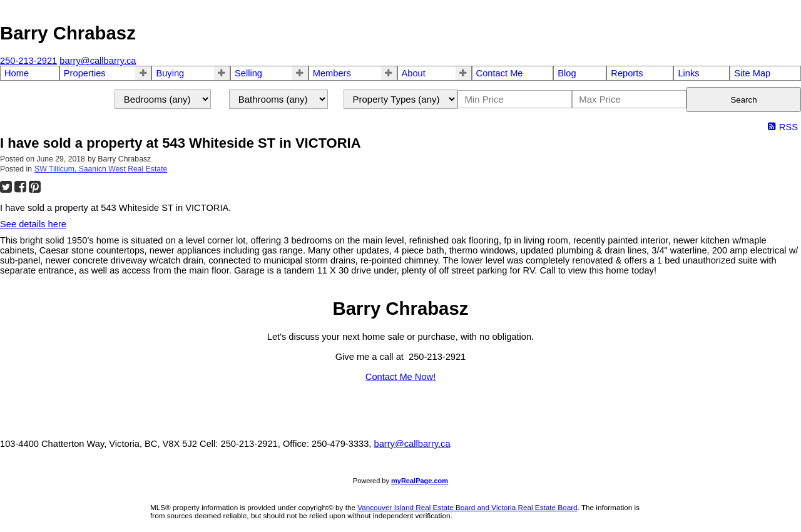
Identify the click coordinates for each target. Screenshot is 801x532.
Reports (627, 73)
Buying (170, 73)
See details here (33, 224)
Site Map (752, 73)
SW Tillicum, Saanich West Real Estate (101, 169)
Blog (567, 73)
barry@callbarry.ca (412, 444)
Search (743, 100)
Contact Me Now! (400, 377)
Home (17, 73)
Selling (248, 73)
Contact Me (500, 73)
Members (332, 73)
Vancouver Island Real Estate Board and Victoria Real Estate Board (467, 507)
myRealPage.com (420, 481)
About (414, 73)
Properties (85, 73)
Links (688, 73)
